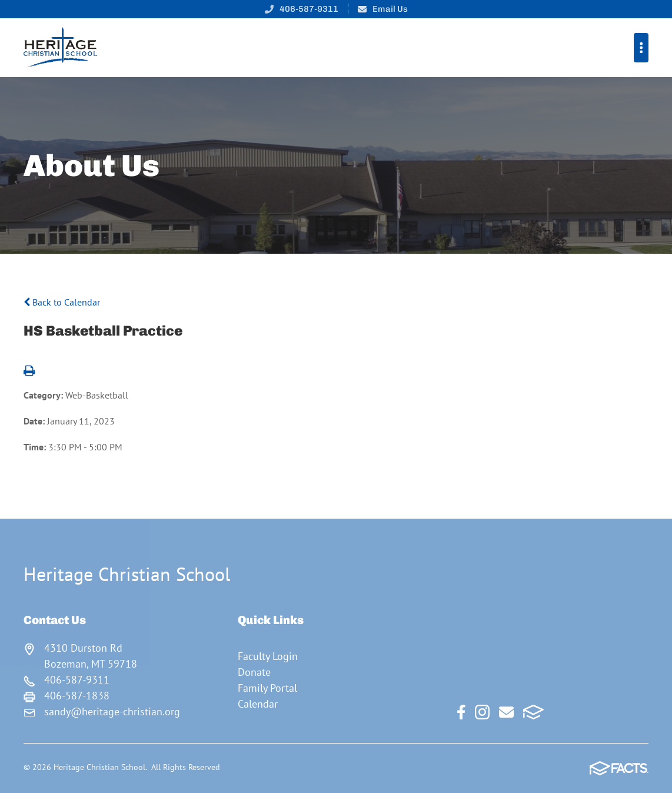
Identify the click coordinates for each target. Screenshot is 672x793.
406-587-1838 (77, 696)
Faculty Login (268, 656)
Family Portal (267, 688)
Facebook (461, 712)
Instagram (482, 712)
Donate (254, 672)
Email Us (390, 9)
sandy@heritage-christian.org (112, 711)
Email (506, 712)
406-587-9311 (309, 9)
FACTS (533, 712)
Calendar (258, 704)
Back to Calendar (62, 302)
